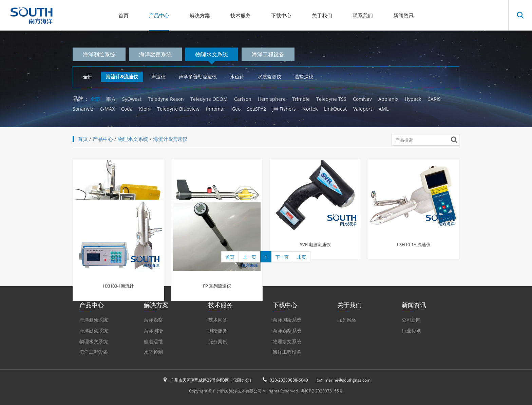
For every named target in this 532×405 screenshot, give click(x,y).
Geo (236, 109)
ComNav (362, 99)
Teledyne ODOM (209, 99)
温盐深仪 (304, 77)
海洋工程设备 (268, 54)
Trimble (301, 99)
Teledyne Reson (166, 99)
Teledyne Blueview (178, 109)
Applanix (388, 99)
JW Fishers (284, 109)
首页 (123, 15)
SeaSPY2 (256, 109)
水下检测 (153, 352)
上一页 (250, 257)
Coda (127, 109)
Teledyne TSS (331, 99)
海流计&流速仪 (122, 77)
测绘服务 (218, 330)
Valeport (363, 109)
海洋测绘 (153, 330)
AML (384, 109)
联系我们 (363, 15)
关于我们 (322, 15)
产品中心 (159, 15)
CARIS (434, 99)
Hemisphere (272, 99)
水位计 (237, 77)
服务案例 (218, 341)
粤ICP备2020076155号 (322, 391)
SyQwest (132, 99)
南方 (111, 99)
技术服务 (241, 15)
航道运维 (153, 341)
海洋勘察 (153, 320)
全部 (88, 77)
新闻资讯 (403, 15)
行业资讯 (411, 330)
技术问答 (218, 320)
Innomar (216, 109)
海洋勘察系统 (155, 54)
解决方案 (200, 15)
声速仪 (158, 77)
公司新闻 (411, 320)
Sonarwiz (83, 109)
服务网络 (347, 320)
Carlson (243, 99)
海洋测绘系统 (99, 54)
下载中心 (281, 15)
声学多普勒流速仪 (198, 77)
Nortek (310, 109)
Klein (145, 109)
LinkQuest (335, 109)
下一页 (282, 257)
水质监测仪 (269, 77)
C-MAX (107, 109)
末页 (302, 257)
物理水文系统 (212, 54)
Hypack (413, 99)
